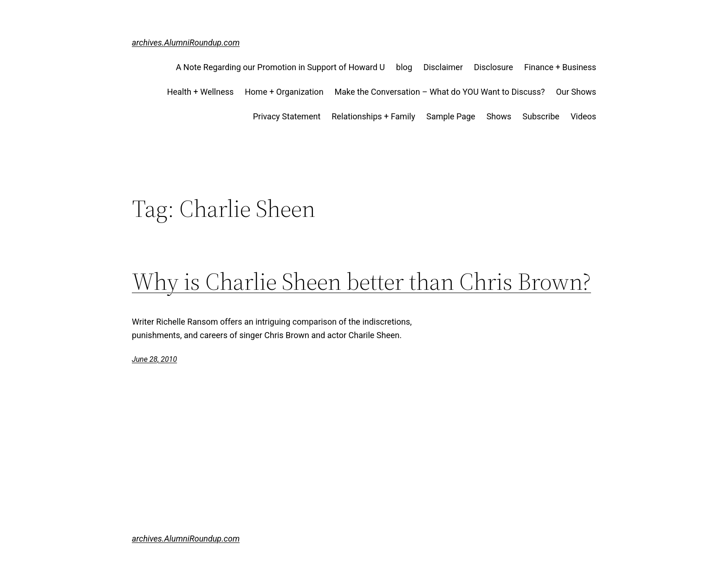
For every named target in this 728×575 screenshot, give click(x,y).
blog (404, 67)
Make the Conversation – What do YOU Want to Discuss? (440, 92)
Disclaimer (443, 67)
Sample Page (451, 116)
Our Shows (576, 92)
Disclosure (494, 67)
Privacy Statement (287, 116)
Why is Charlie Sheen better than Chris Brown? (361, 281)
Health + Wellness (201, 92)
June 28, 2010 (154, 359)
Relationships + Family (373, 116)
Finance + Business (560, 67)
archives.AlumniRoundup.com (186, 42)
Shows (499, 116)
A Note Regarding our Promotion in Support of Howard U (280, 67)
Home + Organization (284, 92)
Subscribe (541, 116)
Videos (583, 116)
